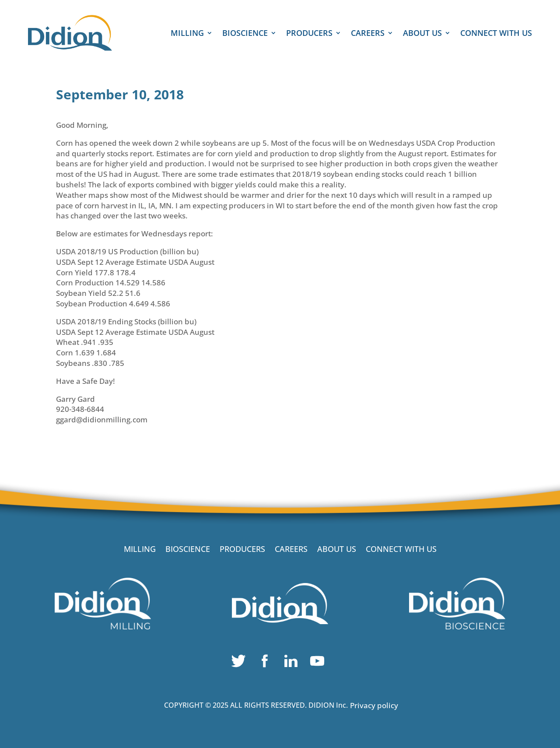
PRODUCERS (309, 34)
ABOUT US (422, 34)
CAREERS (368, 34)
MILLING (187, 34)
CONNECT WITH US (496, 34)
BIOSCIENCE (245, 34)
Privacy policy (374, 705)
